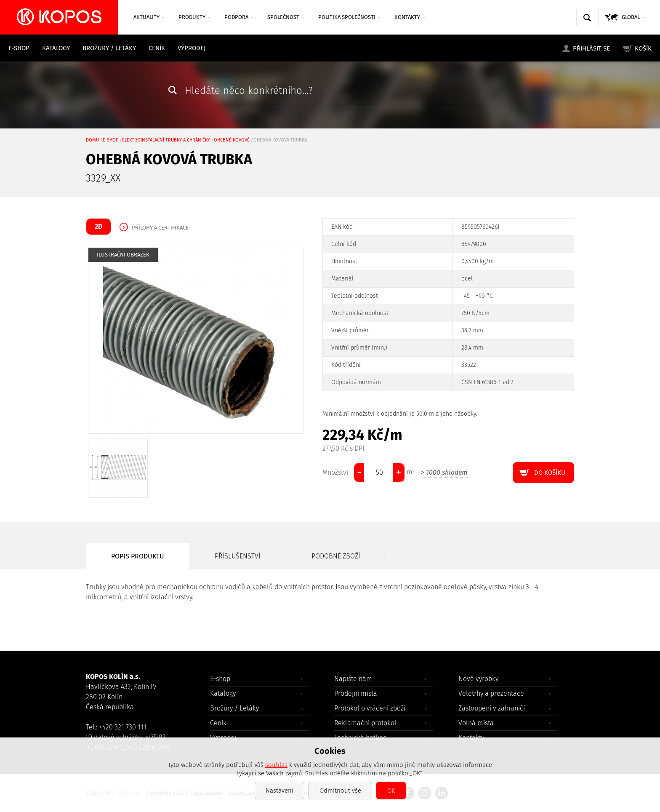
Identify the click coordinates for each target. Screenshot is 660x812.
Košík (643, 48)
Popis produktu (138, 556)
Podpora (239, 17)
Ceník (157, 48)
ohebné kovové (232, 140)
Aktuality (149, 17)
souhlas (276, 765)
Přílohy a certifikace (160, 228)
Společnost (286, 17)
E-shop (19, 48)
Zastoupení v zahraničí (492, 708)
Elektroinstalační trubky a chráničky (166, 140)
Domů (92, 140)
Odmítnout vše (340, 791)
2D (98, 226)
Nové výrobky (478, 679)
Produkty (195, 17)
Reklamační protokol (365, 723)
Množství (335, 472)
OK (391, 791)
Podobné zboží (336, 556)
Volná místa (476, 723)
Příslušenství (238, 556)
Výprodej (192, 48)
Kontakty (410, 17)
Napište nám (353, 679)
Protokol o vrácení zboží (370, 708)
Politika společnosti (350, 17)
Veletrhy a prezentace (491, 693)
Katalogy (56, 48)
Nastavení (279, 791)
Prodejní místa (356, 693)
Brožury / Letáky (109, 48)
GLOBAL (633, 17)
